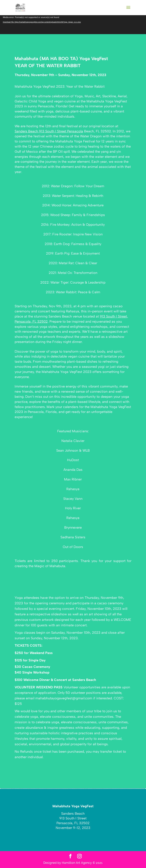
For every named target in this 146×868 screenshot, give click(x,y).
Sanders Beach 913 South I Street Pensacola (49, 131)
